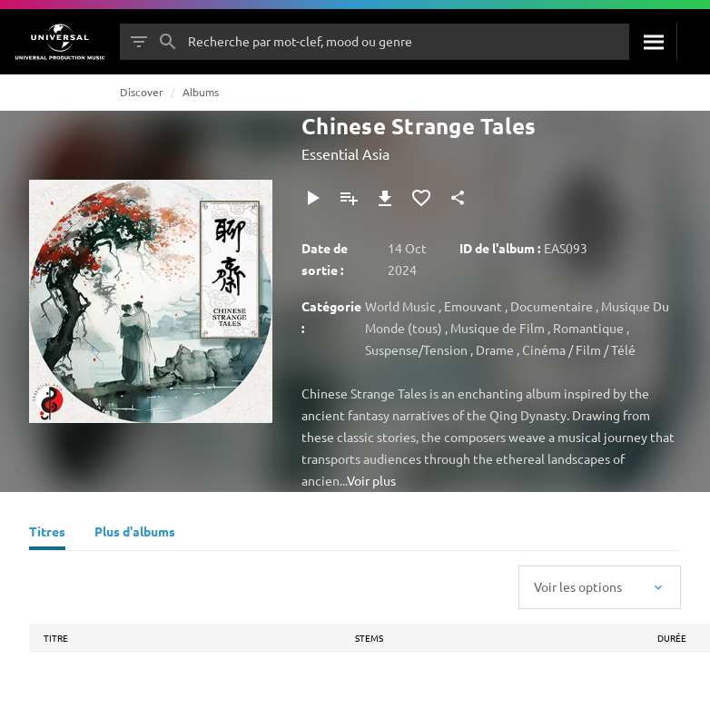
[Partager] (458, 198)
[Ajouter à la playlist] (349, 198)
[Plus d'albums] (135, 534)
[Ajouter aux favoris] (421, 198)
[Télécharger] (385, 198)
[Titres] (47, 534)
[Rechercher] (653, 42)
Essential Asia (345, 153)
